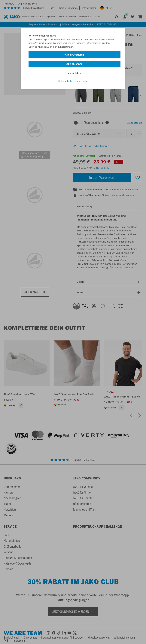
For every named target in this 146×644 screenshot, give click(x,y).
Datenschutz (65, 81)
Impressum (82, 81)
